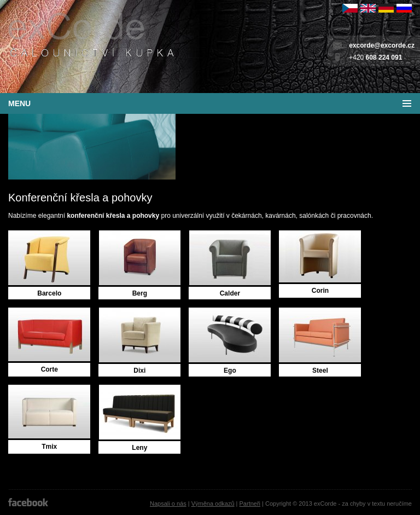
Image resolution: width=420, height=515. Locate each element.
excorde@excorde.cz (382, 45)
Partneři (250, 504)
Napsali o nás (168, 504)
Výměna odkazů (213, 504)
